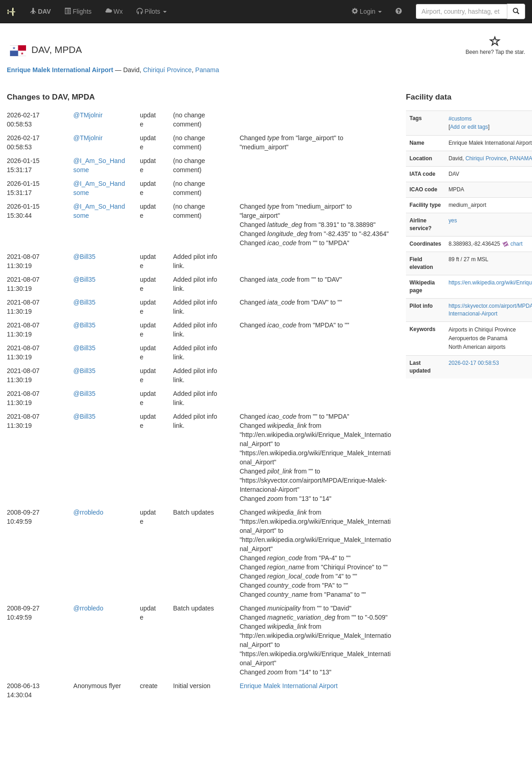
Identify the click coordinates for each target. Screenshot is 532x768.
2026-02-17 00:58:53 (474, 363)
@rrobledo (89, 512)
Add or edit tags (469, 127)
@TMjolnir (88, 115)
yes (453, 221)
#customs (460, 119)
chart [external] (512, 244)
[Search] (516, 11)
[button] (152, 11)
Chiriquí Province (167, 70)
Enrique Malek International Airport (60, 70)
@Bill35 (84, 257)
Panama (207, 70)
